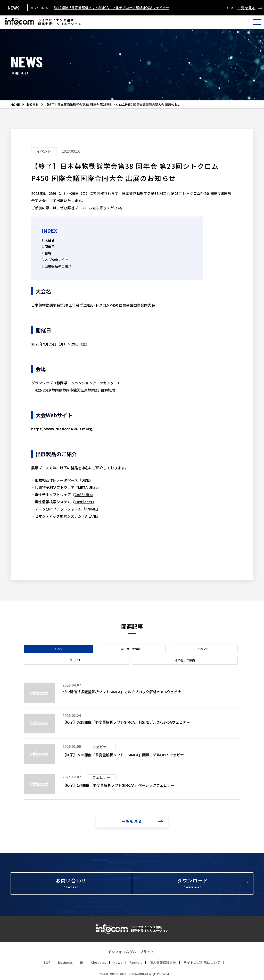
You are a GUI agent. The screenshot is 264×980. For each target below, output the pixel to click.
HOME (15, 105)
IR (82, 964)
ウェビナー (77, 660)
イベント (203, 649)
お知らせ (32, 105)
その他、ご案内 (185, 660)
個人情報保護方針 (163, 964)
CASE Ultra (84, 495)
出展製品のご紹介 (58, 266)
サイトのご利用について (202, 964)
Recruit (136, 964)
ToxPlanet (84, 502)
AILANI (91, 516)
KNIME (91, 509)
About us (98, 964)
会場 (48, 253)
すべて (59, 649)
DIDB (85, 480)
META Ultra (88, 487)
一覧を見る (246, 8)
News (118, 964)
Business (65, 964)
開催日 (50, 246)
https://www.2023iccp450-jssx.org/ (62, 429)
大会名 (50, 240)
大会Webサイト (56, 259)
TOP (47, 964)
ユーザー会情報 (131, 649)
